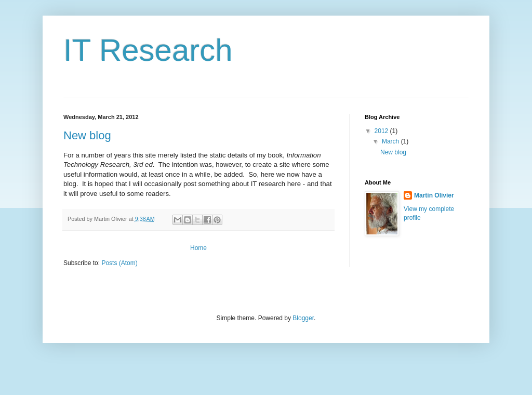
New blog (87, 135)
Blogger (303, 318)
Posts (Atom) (119, 263)
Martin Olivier (434, 195)
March (391, 141)
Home (198, 248)
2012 (382, 131)
